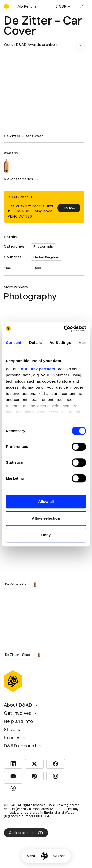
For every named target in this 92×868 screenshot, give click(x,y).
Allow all (46, 501)
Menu (31, 856)
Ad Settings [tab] (60, 343)
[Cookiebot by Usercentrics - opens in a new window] (65, 329)
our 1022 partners (38, 369)
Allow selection (46, 518)
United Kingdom (46, 257)
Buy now (69, 208)
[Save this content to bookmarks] (80, 45)
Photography (44, 247)
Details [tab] (36, 343)
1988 (37, 268)
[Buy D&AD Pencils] (29, 6)
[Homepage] (45, 856)
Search (59, 856)
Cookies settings (26, 833)
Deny (46, 535)
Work (8, 45)
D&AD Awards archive (36, 45)
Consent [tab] (14, 343)
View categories (22, 179)
